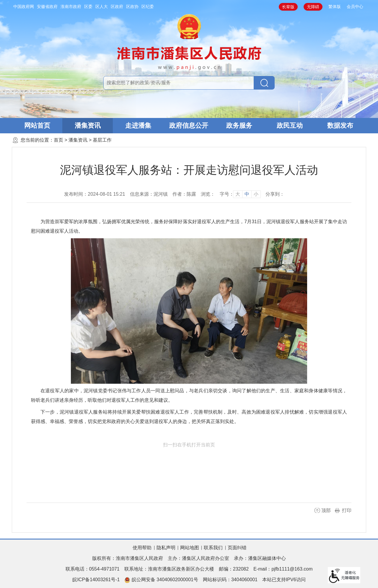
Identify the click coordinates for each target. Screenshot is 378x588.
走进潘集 (138, 125)
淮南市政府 (71, 7)
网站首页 (37, 125)
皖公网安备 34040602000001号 (161, 580)
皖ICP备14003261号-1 (96, 580)
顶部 (326, 510)
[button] (288, 7)
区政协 (132, 7)
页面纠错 (237, 548)
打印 (347, 510)
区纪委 (148, 7)
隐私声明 (166, 548)
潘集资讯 (88, 125)
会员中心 (355, 7)
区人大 (102, 7)
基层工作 (102, 140)
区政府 (117, 7)
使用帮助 (142, 548)
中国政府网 (24, 7)
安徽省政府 (47, 7)
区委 (88, 7)
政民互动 (290, 125)
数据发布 (340, 125)
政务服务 (239, 125)
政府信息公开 (189, 125)
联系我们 (213, 548)
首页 (58, 140)
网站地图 (190, 548)
